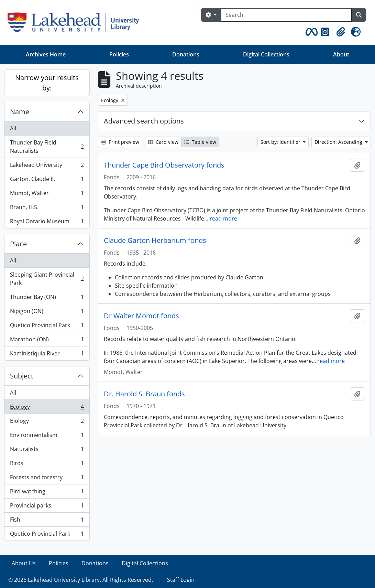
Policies (119, 54)
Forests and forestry (47, 479)
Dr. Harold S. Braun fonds (144, 394)
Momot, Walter (47, 195)
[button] (310, 32)
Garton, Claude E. (47, 180)
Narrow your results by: (47, 83)
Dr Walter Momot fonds (141, 316)
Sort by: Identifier (281, 142)
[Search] (286, 15)
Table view (200, 142)
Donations (186, 54)
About (341, 54)
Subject (22, 376)
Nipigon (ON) (47, 313)
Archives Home (46, 54)
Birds (47, 465)
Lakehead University (47, 166)
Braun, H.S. (47, 209)
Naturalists (47, 451)
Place (18, 244)
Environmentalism (47, 436)
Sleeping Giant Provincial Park (47, 279)
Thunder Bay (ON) (47, 298)
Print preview (120, 142)
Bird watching (47, 493)
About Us (24, 563)
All (13, 128)
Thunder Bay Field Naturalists (47, 147)
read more (223, 218)
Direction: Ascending (339, 142)
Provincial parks (47, 507)
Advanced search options (144, 121)
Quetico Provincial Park (47, 327)
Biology (47, 422)
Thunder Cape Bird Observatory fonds (164, 165)
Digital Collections (266, 54)
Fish (47, 521)
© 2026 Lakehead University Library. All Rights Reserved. (81, 580)
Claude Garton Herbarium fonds (155, 240)
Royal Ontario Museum (47, 223)
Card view (163, 142)
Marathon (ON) (47, 341)
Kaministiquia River (47, 355)
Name (20, 112)
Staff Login (181, 580)
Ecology (47, 408)
